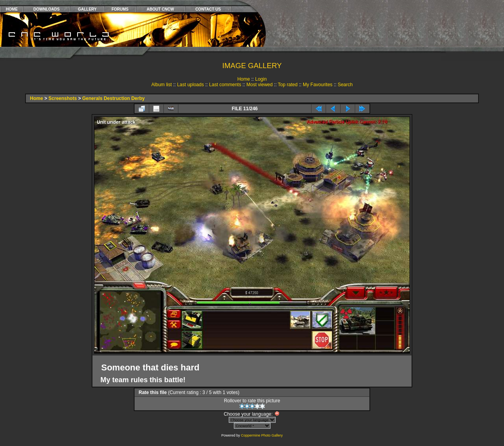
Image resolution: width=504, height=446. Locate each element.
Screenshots (63, 98)
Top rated (288, 85)
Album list (161, 85)
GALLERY (87, 9)
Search (345, 85)
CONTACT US (208, 9)
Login (261, 79)
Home (244, 79)
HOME (12, 9)
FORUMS (120, 9)
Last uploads (191, 85)
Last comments (225, 85)
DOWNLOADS (47, 9)
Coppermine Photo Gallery (262, 435)
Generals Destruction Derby (114, 98)
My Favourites (318, 85)
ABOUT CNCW (160, 9)
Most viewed (260, 85)
